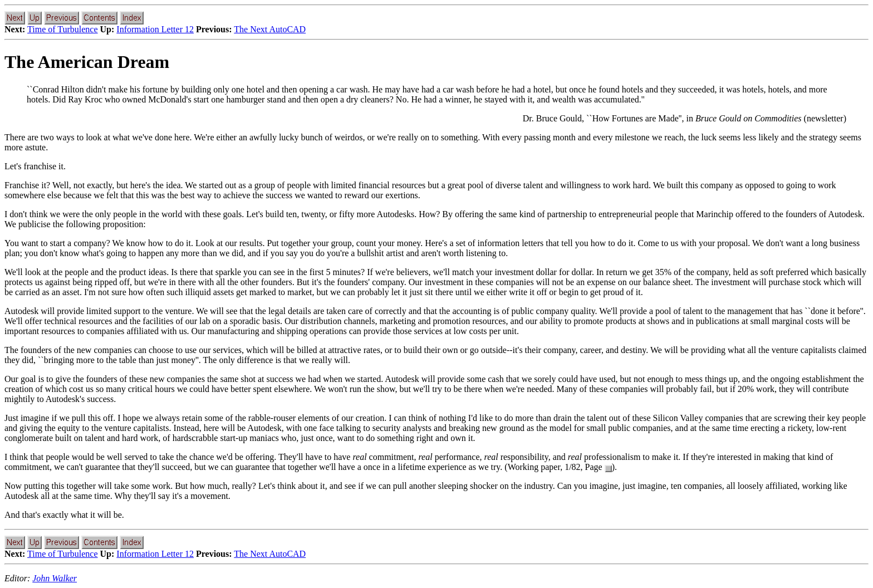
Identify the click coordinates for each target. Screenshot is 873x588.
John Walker (55, 578)
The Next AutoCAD (270, 29)
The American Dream (87, 62)
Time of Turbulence (63, 29)
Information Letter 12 (155, 29)
